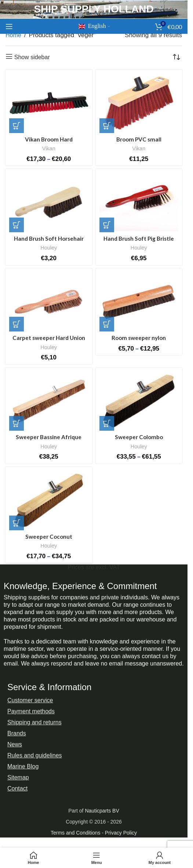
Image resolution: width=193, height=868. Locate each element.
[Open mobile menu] (9, 26)
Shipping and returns (34, 722)
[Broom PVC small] (139, 103)
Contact (17, 788)
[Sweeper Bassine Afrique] (49, 401)
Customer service (30, 700)
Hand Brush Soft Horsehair (49, 238)
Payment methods (31, 711)
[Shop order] (176, 57)
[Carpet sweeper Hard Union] (49, 302)
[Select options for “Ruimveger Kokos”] (17, 523)
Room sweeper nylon (139, 338)
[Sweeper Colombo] (139, 401)
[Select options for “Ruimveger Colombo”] (107, 423)
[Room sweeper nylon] (139, 302)
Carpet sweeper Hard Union (49, 338)
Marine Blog (23, 766)
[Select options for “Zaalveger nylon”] (107, 324)
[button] (107, 126)
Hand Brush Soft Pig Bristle (139, 238)
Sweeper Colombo (139, 437)
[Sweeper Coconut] (49, 500)
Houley (49, 248)
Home (13, 35)
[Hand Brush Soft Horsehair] (49, 202)
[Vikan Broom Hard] (49, 103)
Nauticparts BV (102, 811)
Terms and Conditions (75, 833)
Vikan (49, 148)
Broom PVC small (139, 139)
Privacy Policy (121, 833)
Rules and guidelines (35, 755)
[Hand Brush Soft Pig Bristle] (139, 202)
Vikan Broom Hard (49, 139)
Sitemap (18, 777)
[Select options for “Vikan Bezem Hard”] (17, 126)
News (15, 744)
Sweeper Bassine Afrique (49, 437)
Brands (17, 733)
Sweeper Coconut (49, 537)
